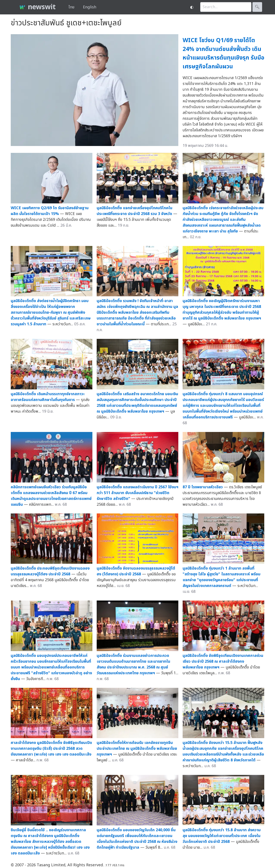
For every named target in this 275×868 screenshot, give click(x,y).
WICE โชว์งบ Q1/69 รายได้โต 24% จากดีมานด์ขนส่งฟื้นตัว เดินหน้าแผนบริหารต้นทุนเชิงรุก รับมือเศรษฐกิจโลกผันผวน (223, 53)
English (90, 7)
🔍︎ (257, 7)
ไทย (71, 7)
